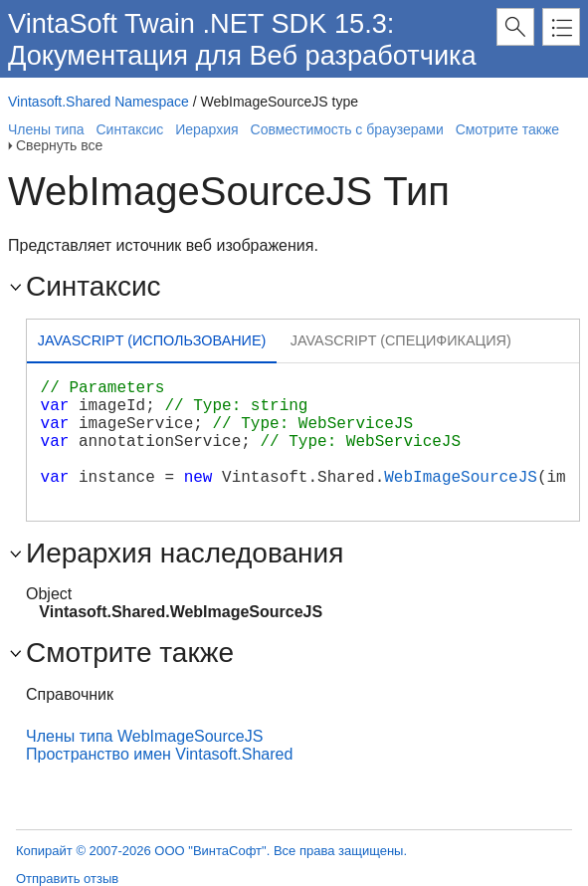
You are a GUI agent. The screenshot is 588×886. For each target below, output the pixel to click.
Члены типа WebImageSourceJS (144, 736)
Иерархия (206, 129)
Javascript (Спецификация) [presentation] (401, 340)
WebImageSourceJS (461, 478)
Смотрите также (507, 129)
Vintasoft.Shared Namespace (98, 102)
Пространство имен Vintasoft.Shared (159, 754)
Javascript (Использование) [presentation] (152, 340)
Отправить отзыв (67, 879)
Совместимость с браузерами (347, 129)
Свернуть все (59, 145)
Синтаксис (129, 129)
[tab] (152, 343)
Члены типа (46, 129)
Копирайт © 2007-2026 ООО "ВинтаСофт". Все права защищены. (211, 851)
